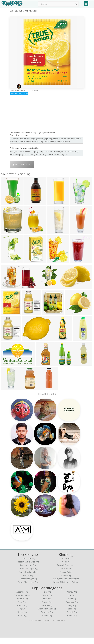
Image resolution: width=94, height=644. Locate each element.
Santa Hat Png (22, 605)
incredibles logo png (28, 575)
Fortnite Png (47, 622)
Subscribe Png (22, 598)
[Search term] (58, 4)
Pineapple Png (72, 609)
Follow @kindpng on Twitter (66, 589)
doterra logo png (28, 572)
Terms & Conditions (66, 572)
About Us (66, 565)
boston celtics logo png (28, 568)
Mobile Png (22, 619)
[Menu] (86, 4)
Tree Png (47, 605)
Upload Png (66, 582)
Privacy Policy (66, 578)
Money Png (72, 598)
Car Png (72, 602)
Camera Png (47, 602)
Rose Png (22, 609)
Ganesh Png (72, 619)
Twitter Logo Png (22, 602)
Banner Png (72, 622)
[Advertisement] (47, 112)
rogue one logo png (28, 578)
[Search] (76, 4)
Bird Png (72, 605)
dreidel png (28, 582)
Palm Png (47, 598)
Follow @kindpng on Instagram (66, 585)
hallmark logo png (28, 585)
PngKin (22, 615)
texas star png (28, 565)
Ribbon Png (22, 612)
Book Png (72, 615)
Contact (66, 568)
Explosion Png (47, 619)
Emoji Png (72, 612)
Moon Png (47, 612)
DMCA (25, 93)
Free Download (22, 165)
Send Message (16, 93)
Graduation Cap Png (47, 615)
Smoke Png (47, 609)
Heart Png (22, 622)
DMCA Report (66, 575)
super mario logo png (28, 589)
